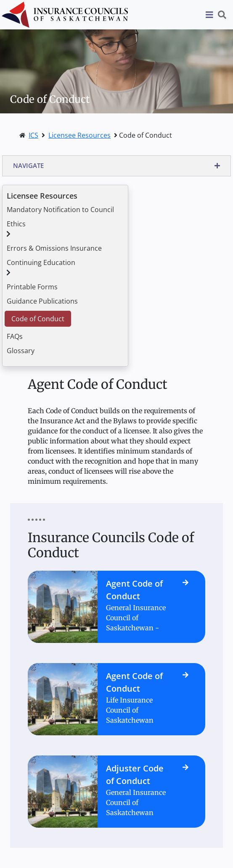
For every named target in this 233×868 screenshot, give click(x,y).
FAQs (15, 336)
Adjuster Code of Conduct (135, 775)
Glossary (21, 351)
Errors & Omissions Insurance (54, 248)
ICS (33, 135)
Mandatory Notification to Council (60, 210)
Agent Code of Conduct (134, 590)
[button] (116, 166)
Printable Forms (32, 287)
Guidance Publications (42, 301)
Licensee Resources (79, 135)
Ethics (16, 224)
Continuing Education (41, 262)
